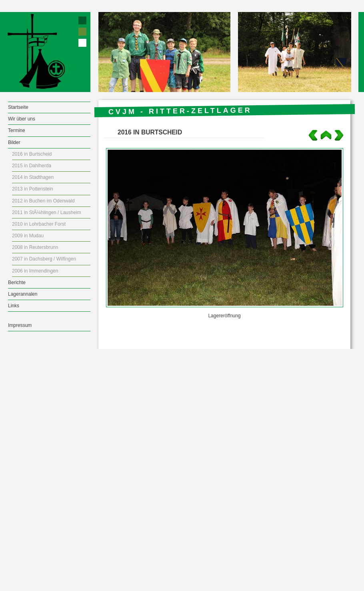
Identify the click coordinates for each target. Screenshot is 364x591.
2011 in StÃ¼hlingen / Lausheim (47, 212)
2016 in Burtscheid (32, 154)
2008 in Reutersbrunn (35, 247)
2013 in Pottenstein (33, 189)
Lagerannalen (23, 294)
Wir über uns (22, 119)
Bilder (14, 142)
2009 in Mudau (28, 236)
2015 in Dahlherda (32, 166)
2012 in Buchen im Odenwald (43, 201)
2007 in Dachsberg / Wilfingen (44, 259)
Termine (17, 130)
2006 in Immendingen (35, 271)
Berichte (17, 282)
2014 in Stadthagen (33, 177)
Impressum (20, 325)
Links (14, 306)
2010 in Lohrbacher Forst (39, 224)
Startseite (18, 107)
